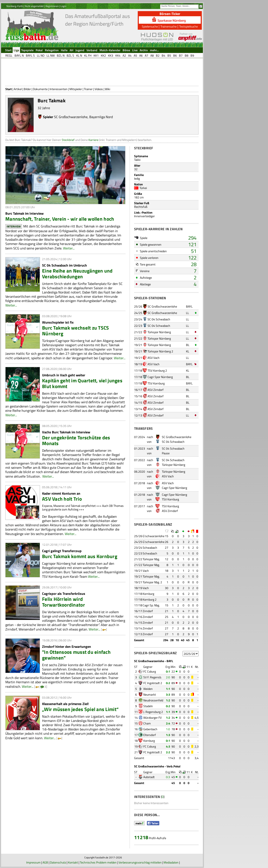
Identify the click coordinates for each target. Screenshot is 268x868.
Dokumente (40, 89)
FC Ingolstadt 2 (153, 683)
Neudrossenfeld (153, 700)
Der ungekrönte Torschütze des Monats (76, 440)
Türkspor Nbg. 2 (152, 582)
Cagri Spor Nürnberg (160, 377)
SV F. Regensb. (152, 677)
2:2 (168, 752)
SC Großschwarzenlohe (71, 117)
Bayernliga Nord (101, 117)
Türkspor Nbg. (151, 559)
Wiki (108, 89)
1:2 (168, 700)
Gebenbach (150, 729)
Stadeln (148, 706)
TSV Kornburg (156, 383)
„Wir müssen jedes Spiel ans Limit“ (80, 709)
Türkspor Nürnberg (159, 332)
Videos (99, 89)
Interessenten (59, 89)
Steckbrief (68, 140)
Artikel (18, 89)
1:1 (168, 689)
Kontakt (73, 862)
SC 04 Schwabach (159, 319)
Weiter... (69, 248)
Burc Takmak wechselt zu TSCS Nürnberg (75, 331)
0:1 (168, 671)
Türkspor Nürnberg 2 (160, 351)
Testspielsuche (188, 26)
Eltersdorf (150, 735)
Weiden (148, 689)
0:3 (168, 777)
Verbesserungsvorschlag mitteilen (140, 862)
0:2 (168, 683)
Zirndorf (148, 611)
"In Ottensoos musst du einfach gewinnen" (76, 655)
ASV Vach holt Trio (62, 499)
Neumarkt (150, 694)
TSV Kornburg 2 (157, 370)
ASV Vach (154, 358)
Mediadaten (171, 862)
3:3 (168, 694)
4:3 (168, 746)
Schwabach (150, 548)
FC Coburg (150, 671)
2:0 (168, 677)
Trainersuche (168, 26)
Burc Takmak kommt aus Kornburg (80, 556)
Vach (146, 571)
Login (63, 6)
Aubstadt (149, 777)
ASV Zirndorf (156, 390)
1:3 (168, 735)
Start (9, 89)
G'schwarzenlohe (154, 536)
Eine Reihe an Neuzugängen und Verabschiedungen (77, 274)
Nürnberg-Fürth (15, 6)
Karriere (93, 140)
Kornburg (148, 594)
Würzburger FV (152, 718)
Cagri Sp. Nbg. (151, 605)
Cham (147, 723)
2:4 (168, 723)
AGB (45, 862)
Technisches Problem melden (98, 862)
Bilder (27, 89)
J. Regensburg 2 (153, 712)
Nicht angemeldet (34, 6)
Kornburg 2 (150, 599)
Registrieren (52, 6)
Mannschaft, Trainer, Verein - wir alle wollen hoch (60, 219)
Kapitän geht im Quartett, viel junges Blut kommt (82, 383)
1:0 (168, 729)
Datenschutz (58, 862)
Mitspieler (76, 89)
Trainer (88, 89)
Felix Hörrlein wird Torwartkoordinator (64, 602)
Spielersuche (150, 26)
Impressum (33, 862)
